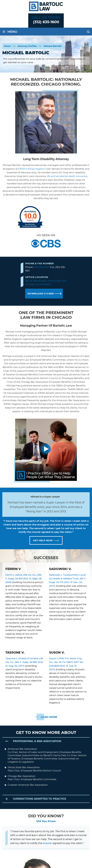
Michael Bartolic (60, 218)
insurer (48, 843)
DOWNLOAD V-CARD (41, 294)
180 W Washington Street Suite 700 (46, 281)
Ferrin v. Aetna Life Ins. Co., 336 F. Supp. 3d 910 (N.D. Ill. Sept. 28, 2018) (24, 578)
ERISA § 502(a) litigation (32, 169)
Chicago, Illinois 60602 (38, 284)
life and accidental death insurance (67, 176)
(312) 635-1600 (46, 22)
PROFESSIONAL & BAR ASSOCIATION (37, 741)
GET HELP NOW (43, 540)
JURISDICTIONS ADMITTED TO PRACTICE (40, 799)
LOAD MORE (49, 717)
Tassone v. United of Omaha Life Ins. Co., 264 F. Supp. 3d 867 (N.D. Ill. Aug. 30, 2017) (24, 662)
